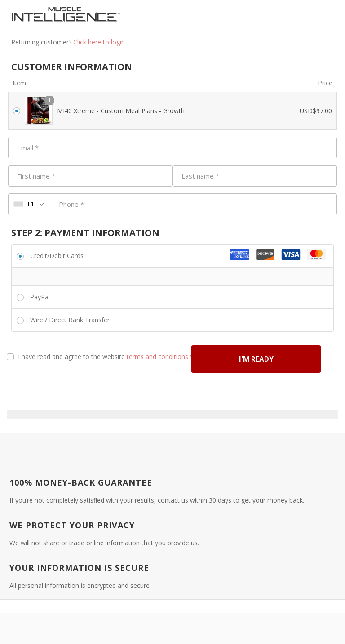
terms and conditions (157, 357)
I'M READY (83, 389)
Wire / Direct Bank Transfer (70, 320)
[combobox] (29, 204)
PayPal (40, 297)
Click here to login (99, 42)
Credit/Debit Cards (57, 256)
